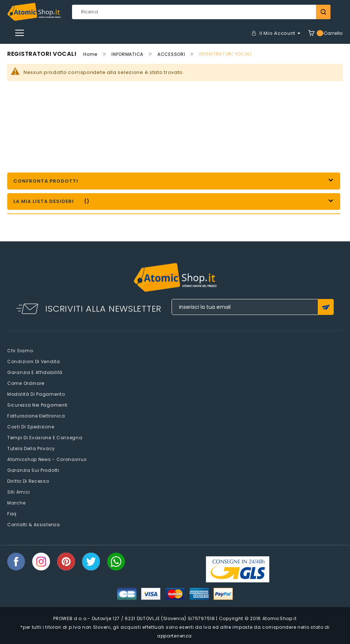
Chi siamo (20, 351)
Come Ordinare (26, 383)
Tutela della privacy (31, 448)
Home (90, 54)
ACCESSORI (171, 54)
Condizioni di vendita (34, 362)
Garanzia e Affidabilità (35, 372)
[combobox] (201, 12)
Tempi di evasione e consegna (45, 438)
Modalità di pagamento (36, 394)
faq (12, 514)
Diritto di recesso (28, 481)
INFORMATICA (127, 54)
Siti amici (19, 492)
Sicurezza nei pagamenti (37, 405)
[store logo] (34, 12)
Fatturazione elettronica (36, 416)
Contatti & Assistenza (34, 525)
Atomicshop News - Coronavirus (47, 459)
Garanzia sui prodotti (33, 470)
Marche (16, 503)
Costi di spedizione (31, 427)
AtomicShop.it (280, 618)
